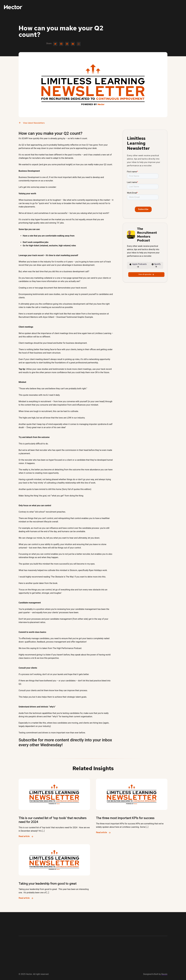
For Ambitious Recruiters (124, 7)
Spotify (156, 265)
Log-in (164, 7)
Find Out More (177, 7)
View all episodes (146, 275)
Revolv (164, 974)
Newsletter (154, 7)
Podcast (142, 7)
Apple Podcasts (138, 265)
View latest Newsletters (32, 123)
